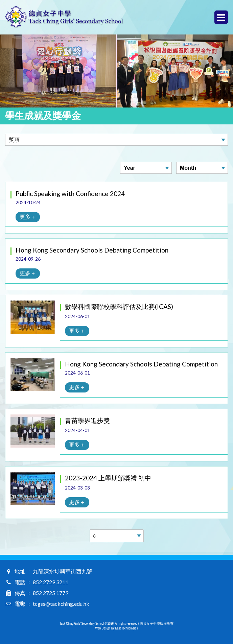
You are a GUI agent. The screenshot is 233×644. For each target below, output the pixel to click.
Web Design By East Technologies (117, 628)
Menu (221, 17)
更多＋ (28, 217)
